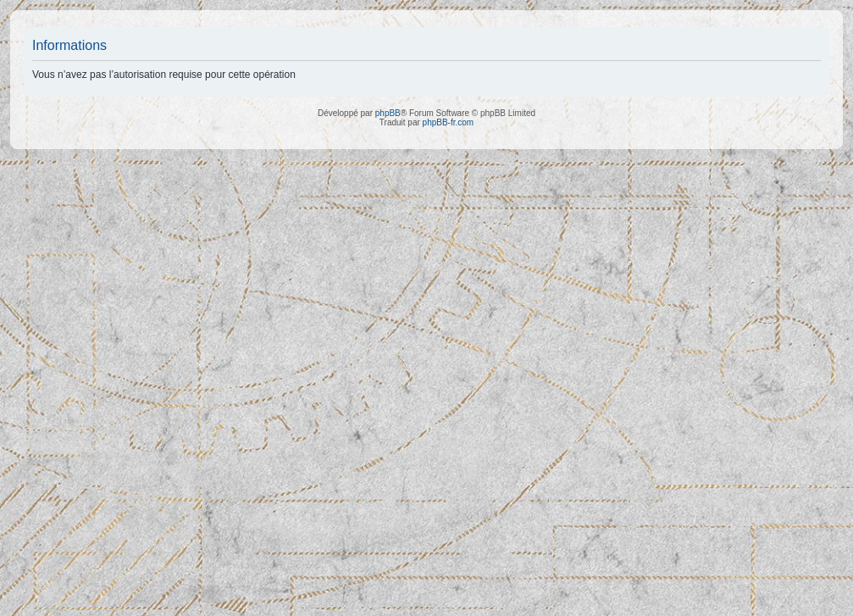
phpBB (388, 113)
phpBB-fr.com (449, 122)
